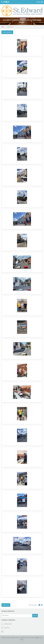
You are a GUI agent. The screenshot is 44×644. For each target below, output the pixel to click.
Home (3, 27)
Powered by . (35, 638)
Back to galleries (7, 32)
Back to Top (6, 605)
